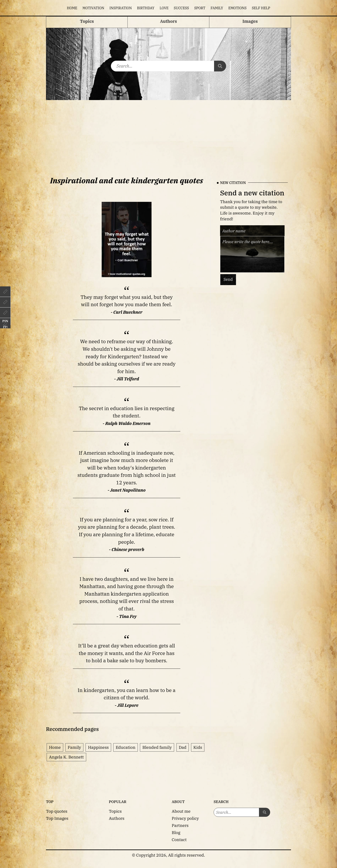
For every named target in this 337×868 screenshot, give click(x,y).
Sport (200, 8)
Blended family (157, 747)
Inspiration (121, 8)
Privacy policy (185, 818)
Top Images (57, 818)
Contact (179, 839)
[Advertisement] (168, 132)
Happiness (98, 747)
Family (217, 8)
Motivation (93, 8)
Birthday (146, 8)
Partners (180, 825)
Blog (176, 832)
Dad (183, 747)
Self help (261, 8)
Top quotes (57, 811)
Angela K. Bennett (66, 757)
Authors (117, 818)
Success (182, 8)
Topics (115, 811)
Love (164, 8)
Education (126, 747)
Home (72, 8)
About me (181, 811)
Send (228, 279)
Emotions (237, 8)
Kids (198, 747)
